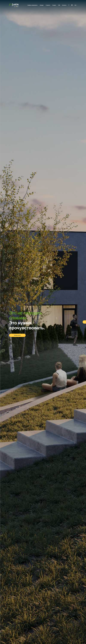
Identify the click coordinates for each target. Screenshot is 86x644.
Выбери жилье (17, 335)
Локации (42, 5)
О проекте (48, 5)
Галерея (54, 5)
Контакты (64, 5)
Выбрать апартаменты (33, 5)
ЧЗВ (59, 5)
